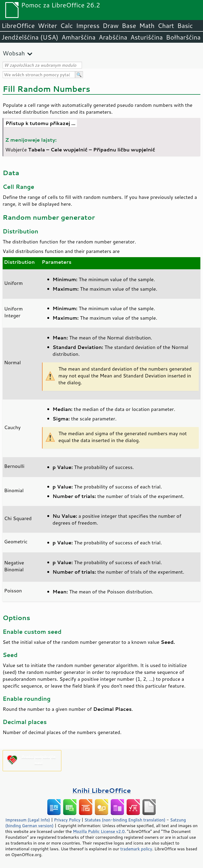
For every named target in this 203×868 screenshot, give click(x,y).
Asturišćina (147, 37)
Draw (110, 26)
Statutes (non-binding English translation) (125, 820)
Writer (47, 26)
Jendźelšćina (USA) (30, 37)
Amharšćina (79, 37)
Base (129, 26)
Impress (88, 26)
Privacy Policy (67, 820)
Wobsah (14, 53)
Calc (67, 26)
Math (147, 26)
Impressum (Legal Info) (28, 820)
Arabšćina (113, 37)
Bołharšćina (183, 37)
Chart (166, 26)
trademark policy (136, 849)
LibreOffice (18, 26)
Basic (185, 26)
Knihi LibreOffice (101, 790)
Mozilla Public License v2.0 (99, 831)
